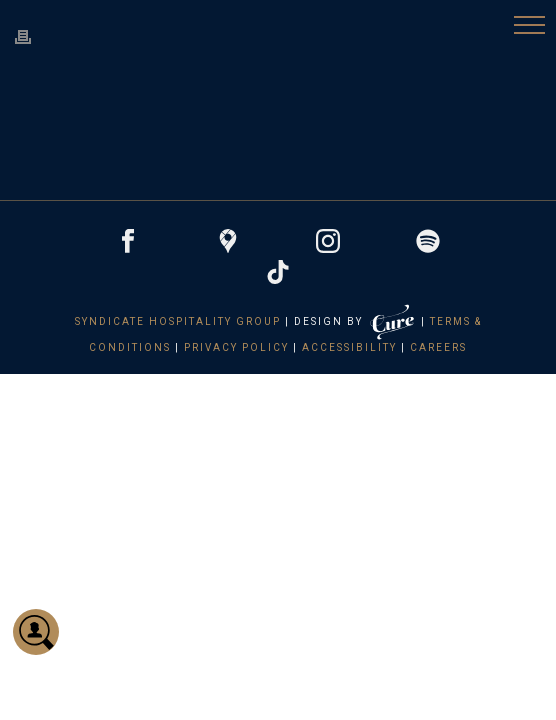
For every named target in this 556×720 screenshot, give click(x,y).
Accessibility (349, 347)
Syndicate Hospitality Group (178, 321)
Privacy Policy (236, 347)
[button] (529, 26)
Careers (438, 347)
